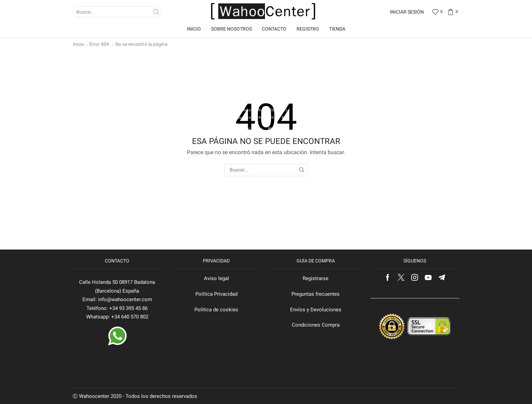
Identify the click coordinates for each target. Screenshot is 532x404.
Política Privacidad (216, 294)
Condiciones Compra (316, 325)
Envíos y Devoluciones (316, 310)
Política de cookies (216, 310)
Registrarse (316, 278)
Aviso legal (216, 278)
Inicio (194, 29)
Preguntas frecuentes (316, 294)
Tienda (337, 29)
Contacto (274, 29)
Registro (308, 29)
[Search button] (156, 12)
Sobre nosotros (231, 29)
